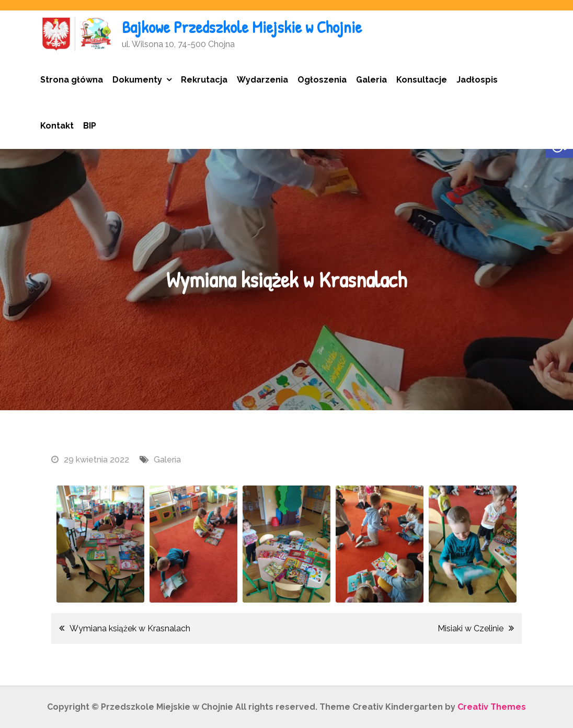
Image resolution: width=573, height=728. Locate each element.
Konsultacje (422, 80)
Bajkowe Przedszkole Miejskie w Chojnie (242, 27)
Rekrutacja (204, 80)
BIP (90, 126)
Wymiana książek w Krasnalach (130, 628)
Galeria (371, 80)
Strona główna (72, 80)
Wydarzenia (262, 80)
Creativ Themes (492, 707)
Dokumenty (137, 80)
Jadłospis (477, 80)
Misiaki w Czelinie (471, 628)
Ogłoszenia (322, 80)
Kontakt (57, 126)
